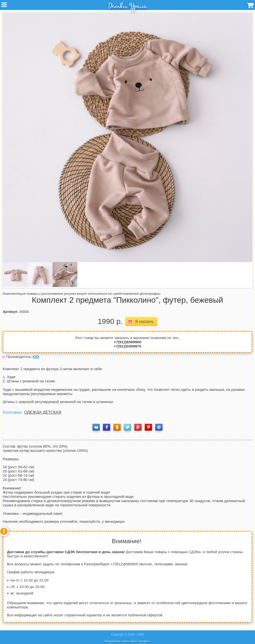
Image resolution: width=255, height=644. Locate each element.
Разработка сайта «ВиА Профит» (127, 641)
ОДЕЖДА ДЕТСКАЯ (43, 412)
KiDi (36, 357)
